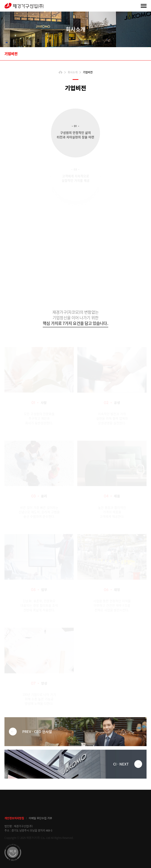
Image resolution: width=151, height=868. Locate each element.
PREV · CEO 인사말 (31, 732)
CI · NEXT (128, 764)
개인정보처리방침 (14, 818)
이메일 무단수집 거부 (40, 818)
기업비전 (11, 54)
